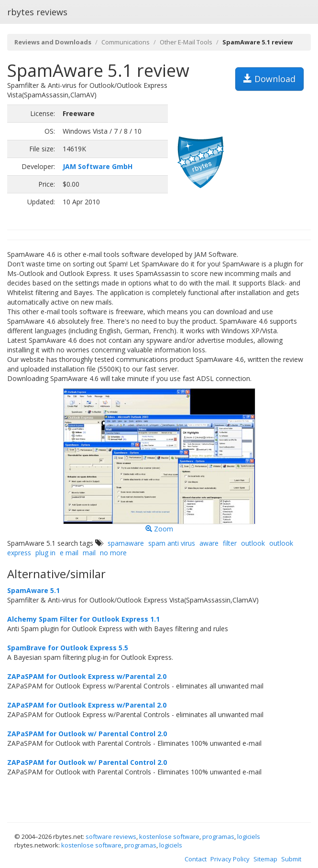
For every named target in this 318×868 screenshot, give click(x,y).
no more (113, 553)
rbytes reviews (37, 12)
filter (230, 543)
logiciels (249, 836)
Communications (126, 42)
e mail (69, 553)
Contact (196, 859)
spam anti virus (172, 543)
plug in (45, 553)
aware (209, 543)
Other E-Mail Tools (186, 42)
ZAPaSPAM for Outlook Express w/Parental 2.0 (87, 676)
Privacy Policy (230, 859)
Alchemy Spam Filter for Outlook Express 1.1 (83, 619)
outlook (253, 543)
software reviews (111, 836)
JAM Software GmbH (98, 166)
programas (218, 836)
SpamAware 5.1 (33, 590)
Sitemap (265, 859)
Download (269, 79)
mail (89, 553)
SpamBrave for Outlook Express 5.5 (68, 648)
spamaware (126, 543)
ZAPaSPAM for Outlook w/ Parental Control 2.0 (87, 734)
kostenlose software (169, 836)
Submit (291, 859)
